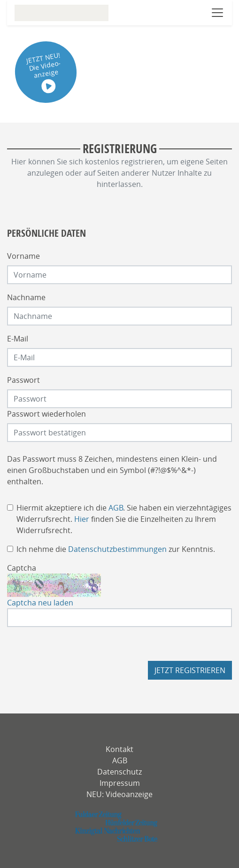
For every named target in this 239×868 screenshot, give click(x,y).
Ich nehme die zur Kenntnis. (116, 549)
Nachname (26, 297)
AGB (116, 508)
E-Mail (18, 339)
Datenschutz (119, 772)
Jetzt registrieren (190, 670)
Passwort (23, 380)
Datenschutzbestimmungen (117, 549)
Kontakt (119, 749)
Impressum (120, 783)
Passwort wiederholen (46, 414)
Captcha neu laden (40, 603)
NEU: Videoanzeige (119, 794)
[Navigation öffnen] (217, 13)
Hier (82, 519)
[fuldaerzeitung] (119, 826)
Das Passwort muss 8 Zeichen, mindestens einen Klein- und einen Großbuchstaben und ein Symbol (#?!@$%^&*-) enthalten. (112, 470)
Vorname (23, 256)
